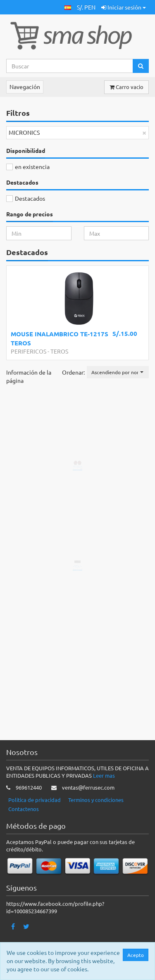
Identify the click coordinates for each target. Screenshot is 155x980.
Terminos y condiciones (96, 800)
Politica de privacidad (35, 800)
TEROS (59, 351)
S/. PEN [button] (86, 7)
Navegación (25, 87)
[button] (68, 7)
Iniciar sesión (124, 7)
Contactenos (24, 809)
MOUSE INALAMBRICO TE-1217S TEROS (60, 338)
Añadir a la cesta (84, 667)
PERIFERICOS (29, 351)
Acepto (136, 955)
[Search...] (70, 66)
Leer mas (104, 776)
